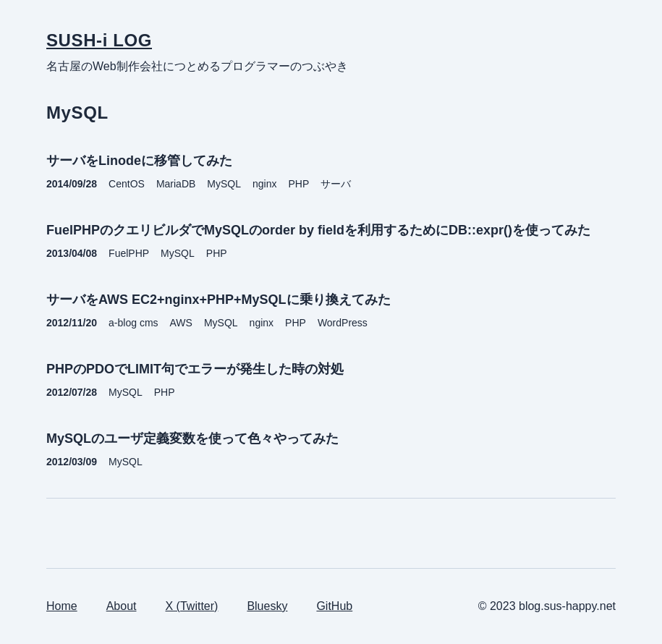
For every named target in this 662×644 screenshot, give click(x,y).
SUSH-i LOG (99, 40)
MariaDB (176, 184)
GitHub (334, 606)
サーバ (336, 184)
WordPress (343, 323)
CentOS (127, 184)
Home (62, 606)
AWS (181, 323)
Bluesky (267, 606)
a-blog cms (133, 323)
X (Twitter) (192, 606)
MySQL (224, 184)
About (122, 606)
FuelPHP (129, 253)
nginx (264, 184)
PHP (299, 184)
